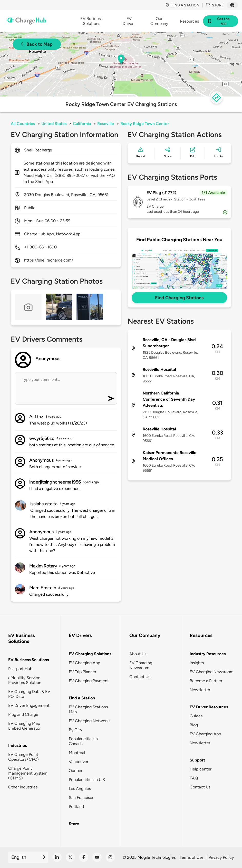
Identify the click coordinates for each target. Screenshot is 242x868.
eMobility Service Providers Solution (25, 680)
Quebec (76, 771)
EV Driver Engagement (29, 705)
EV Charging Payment (89, 681)
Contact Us (140, 677)
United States (54, 124)
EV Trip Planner (83, 672)
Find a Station (82, 698)
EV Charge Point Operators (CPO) (23, 757)
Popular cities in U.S (87, 780)
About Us (138, 654)
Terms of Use (192, 857)
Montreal (77, 753)
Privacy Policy (221, 857)
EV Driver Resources (209, 707)
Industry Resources (208, 654)
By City (75, 730)
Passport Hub (20, 669)
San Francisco (82, 798)
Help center (201, 769)
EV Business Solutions (28, 660)
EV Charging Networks (90, 721)
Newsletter (200, 690)
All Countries (23, 124)
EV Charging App (84, 663)
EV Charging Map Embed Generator (24, 726)
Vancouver (79, 762)
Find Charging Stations (179, 298)
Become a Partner (206, 681)
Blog (194, 725)
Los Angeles (80, 789)
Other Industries (23, 787)
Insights (197, 663)
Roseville (106, 124)
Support (197, 760)
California (82, 124)
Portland (76, 807)
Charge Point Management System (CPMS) (28, 773)
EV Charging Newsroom (141, 665)
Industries (17, 745)
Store (215, 5)
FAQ (194, 778)
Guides (196, 716)
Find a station (182, 5)
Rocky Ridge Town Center (145, 124)
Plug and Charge (23, 714)
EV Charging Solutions (90, 654)
